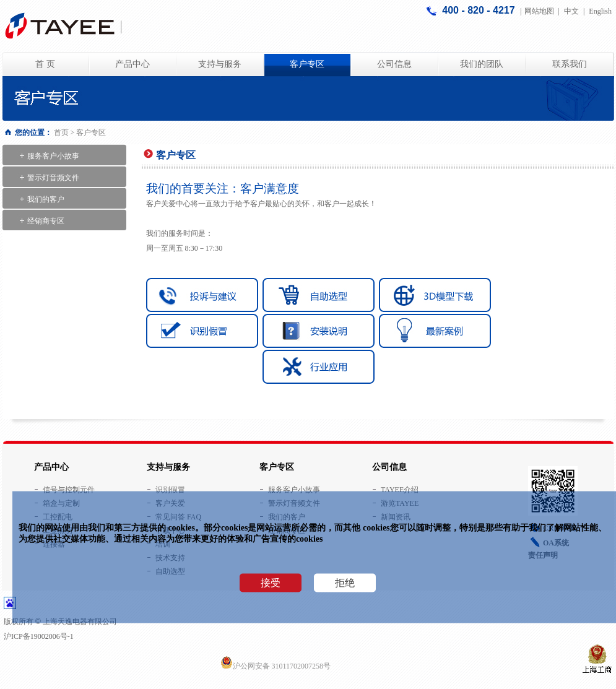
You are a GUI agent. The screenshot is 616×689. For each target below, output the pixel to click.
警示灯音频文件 (53, 178)
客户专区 (307, 64)
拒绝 (345, 583)
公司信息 (394, 64)
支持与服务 (220, 64)
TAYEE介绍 (400, 490)
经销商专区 (46, 221)
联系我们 (570, 64)
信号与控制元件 (69, 490)
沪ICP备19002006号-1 (39, 636)
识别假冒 (170, 490)
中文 (571, 11)
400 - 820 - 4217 (480, 10)
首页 (61, 132)
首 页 (45, 64)
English (600, 11)
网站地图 (539, 11)
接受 (271, 583)
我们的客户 (46, 199)
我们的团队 (482, 64)
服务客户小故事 (53, 156)
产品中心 (132, 64)
